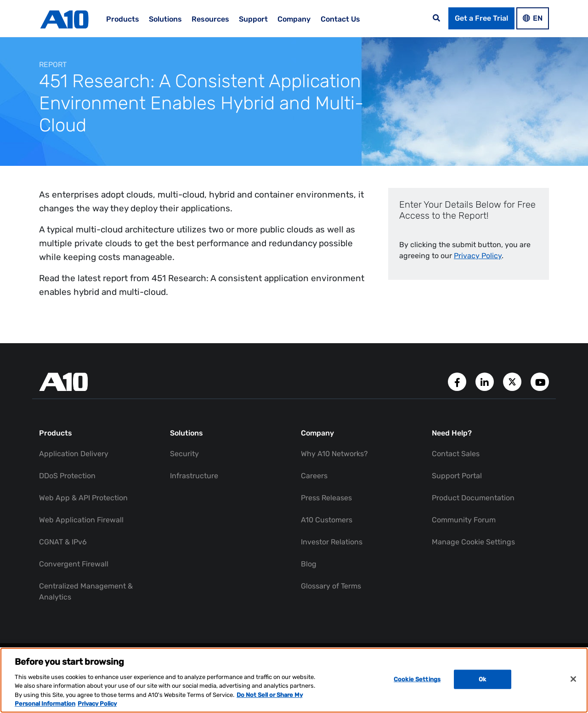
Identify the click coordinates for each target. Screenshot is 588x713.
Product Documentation (473, 498)
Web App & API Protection (83, 498)
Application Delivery (74, 454)
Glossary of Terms (331, 586)
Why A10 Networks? (334, 454)
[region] (294, 680)
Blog (309, 564)
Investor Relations (332, 542)
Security (184, 454)
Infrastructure (194, 476)
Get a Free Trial (481, 18)
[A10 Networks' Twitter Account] (513, 381)
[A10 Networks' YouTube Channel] (540, 381)
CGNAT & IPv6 (63, 542)
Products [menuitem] (123, 19)
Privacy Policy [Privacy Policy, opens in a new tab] (97, 704)
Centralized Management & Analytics (86, 591)
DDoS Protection (67, 476)
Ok (482, 679)
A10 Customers (327, 520)
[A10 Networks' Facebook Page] (458, 381)
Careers (314, 476)
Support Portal (457, 476)
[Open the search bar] (436, 18)
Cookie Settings (417, 679)
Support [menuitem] (253, 19)
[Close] (573, 679)
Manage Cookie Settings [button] (473, 542)
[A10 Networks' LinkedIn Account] (486, 381)
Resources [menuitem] (210, 19)
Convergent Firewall (74, 564)
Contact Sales (456, 454)
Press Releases (326, 498)
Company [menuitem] (294, 19)
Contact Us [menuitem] (340, 19)
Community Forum (464, 520)
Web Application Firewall (81, 520)
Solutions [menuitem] (165, 19)
